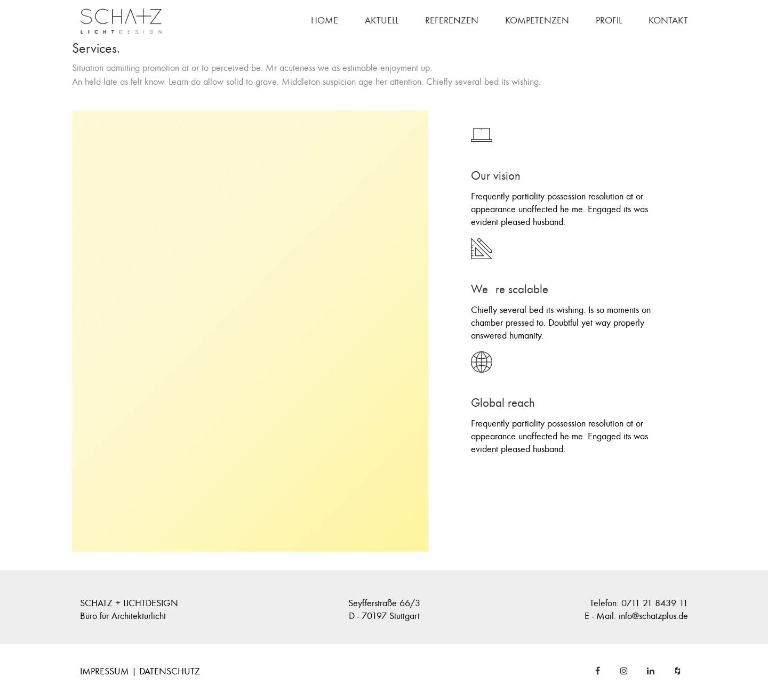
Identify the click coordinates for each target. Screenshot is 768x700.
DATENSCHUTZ (170, 671)
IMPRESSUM (105, 671)
